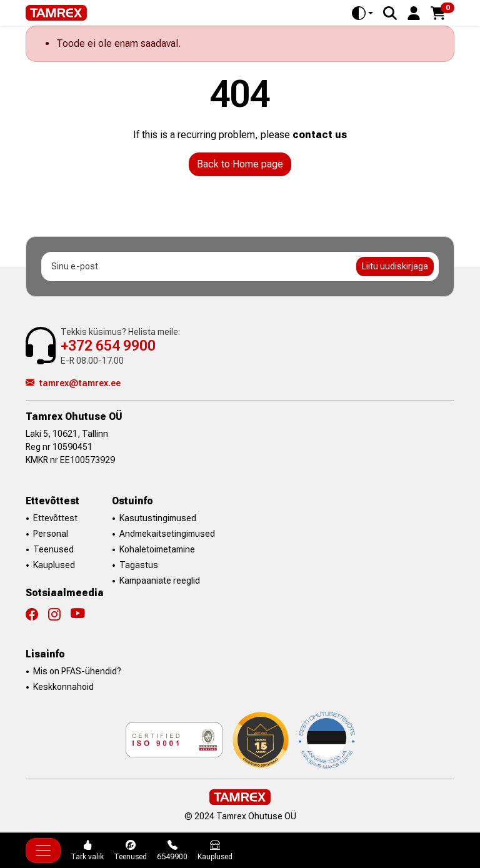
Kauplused (54, 565)
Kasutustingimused (158, 518)
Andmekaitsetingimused (167, 534)
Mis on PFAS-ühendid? (77, 671)
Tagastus (139, 565)
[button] (414, 12)
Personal (51, 534)
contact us (320, 135)
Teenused (53, 549)
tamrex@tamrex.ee (73, 383)
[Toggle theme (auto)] (362, 13)
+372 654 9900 (108, 346)
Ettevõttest (55, 518)
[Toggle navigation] (43, 851)
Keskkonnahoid (63, 687)
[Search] (390, 13)
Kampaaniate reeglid (160, 581)
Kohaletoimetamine (157, 549)
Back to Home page (240, 164)
